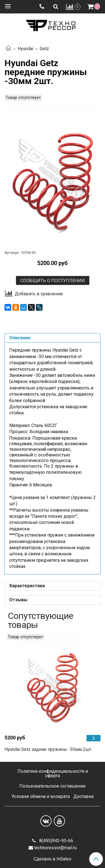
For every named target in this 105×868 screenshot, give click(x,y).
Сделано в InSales (53, 859)
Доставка (83, 796)
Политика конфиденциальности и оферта (53, 773)
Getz (44, 49)
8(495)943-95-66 (56, 841)
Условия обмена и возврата (41, 796)
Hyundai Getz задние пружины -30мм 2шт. (48, 749)
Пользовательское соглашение (53, 786)
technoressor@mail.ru (55, 848)
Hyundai (25, 49)
